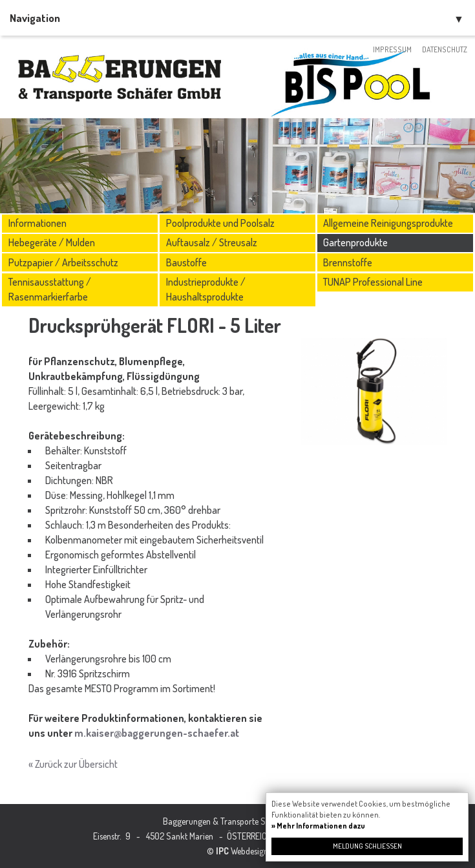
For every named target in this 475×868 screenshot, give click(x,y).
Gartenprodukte (355, 242)
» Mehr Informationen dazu (318, 826)
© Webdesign (238, 851)
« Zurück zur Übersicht (73, 764)
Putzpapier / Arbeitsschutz (63, 262)
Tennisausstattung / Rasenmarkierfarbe (50, 289)
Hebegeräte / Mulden (52, 242)
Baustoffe (186, 262)
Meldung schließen (367, 846)
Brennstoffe (348, 262)
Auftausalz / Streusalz (212, 242)
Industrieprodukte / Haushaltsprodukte (206, 289)
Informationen (37, 223)
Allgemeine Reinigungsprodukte (388, 223)
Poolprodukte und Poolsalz (220, 223)
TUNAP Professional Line (373, 282)
